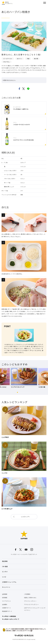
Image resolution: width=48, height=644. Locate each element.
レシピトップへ (25, 517)
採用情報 (5, 598)
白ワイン (20, 59)
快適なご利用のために (30, 598)
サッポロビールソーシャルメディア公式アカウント (24, 554)
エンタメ (5, 572)
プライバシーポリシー (30, 601)
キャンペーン (6, 587)
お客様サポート (6, 608)
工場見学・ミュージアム (9, 582)
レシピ (4, 577)
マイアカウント (6, 601)
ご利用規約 (27, 594)
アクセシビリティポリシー (31, 604)
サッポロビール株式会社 (9, 616)
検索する (41, 3)
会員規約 (5, 604)
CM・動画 (5, 566)
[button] (17, 392)
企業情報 (5, 594)
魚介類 (36, 59)
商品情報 (5, 561)
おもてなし (7, 62)
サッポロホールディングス (10, 619)
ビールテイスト (8, 59)
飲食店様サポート (7, 611)
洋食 (28, 59)
